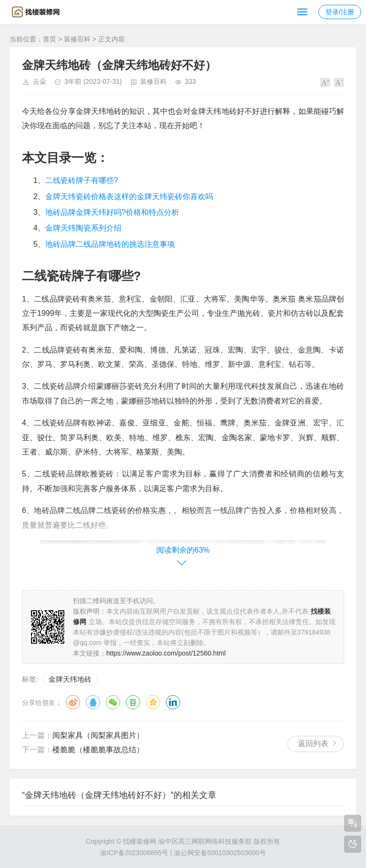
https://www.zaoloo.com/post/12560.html (166, 653)
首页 (50, 39)
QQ (93, 702)
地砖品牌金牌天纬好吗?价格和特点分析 (112, 212)
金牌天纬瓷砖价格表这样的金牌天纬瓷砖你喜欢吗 (129, 197)
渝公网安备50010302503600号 (220, 853)
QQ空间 (153, 702)
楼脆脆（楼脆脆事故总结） (98, 750)
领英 (173, 702)
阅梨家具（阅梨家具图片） (98, 735)
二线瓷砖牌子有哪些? (82, 180)
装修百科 (77, 39)
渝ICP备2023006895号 (134, 853)
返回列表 (313, 743)
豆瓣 (133, 702)
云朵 (40, 81)
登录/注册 (340, 12)
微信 (113, 702)
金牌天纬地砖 (70, 679)
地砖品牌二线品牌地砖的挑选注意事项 (110, 244)
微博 (73, 702)
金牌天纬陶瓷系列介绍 (83, 228)
